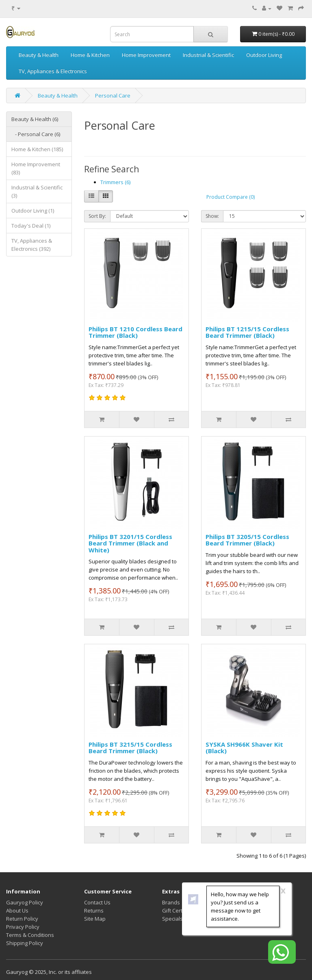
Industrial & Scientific (208, 55)
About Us (17, 910)
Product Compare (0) (231, 197)
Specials (172, 919)
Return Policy (22, 919)
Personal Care (113, 96)
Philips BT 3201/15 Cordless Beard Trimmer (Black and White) (130, 543)
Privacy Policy (23, 927)
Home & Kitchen (90, 55)
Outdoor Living (264, 55)
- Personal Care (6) (36, 134)
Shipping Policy (25, 943)
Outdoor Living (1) (33, 211)
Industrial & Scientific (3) (37, 191)
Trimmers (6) (115, 182)
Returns (94, 910)
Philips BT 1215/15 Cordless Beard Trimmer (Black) (247, 332)
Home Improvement (146, 55)
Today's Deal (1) (31, 226)
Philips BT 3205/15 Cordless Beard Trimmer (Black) (247, 540)
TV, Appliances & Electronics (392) (32, 245)
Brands (171, 902)
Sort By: (97, 216)
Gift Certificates (181, 910)
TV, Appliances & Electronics (53, 71)
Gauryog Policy (25, 902)
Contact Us (97, 902)
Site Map (95, 919)
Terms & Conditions (30, 935)
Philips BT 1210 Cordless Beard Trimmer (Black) (135, 332)
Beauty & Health (39, 55)
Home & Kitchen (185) (37, 149)
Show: (212, 216)
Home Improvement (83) (36, 168)
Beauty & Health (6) (35, 119)
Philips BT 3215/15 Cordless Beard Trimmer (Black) (130, 748)
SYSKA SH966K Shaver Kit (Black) (244, 748)
